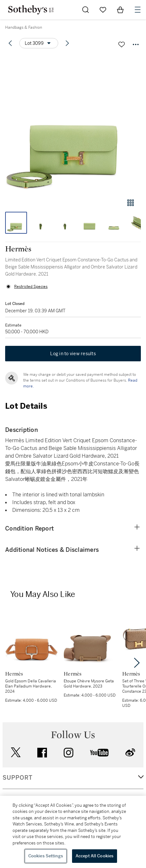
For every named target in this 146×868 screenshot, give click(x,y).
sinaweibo (130, 752)
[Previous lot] (10, 43)
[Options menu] (39, 43)
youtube (99, 753)
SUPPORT (18, 778)
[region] (73, 832)
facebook (42, 753)
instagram (68, 753)
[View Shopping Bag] (120, 10)
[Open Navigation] (138, 10)
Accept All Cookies (95, 856)
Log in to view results (73, 354)
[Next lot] (67, 43)
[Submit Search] (86, 10)
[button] (73, 124)
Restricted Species (31, 287)
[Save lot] (122, 44)
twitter (16, 752)
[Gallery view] (131, 203)
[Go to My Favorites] (103, 10)
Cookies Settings (46, 856)
